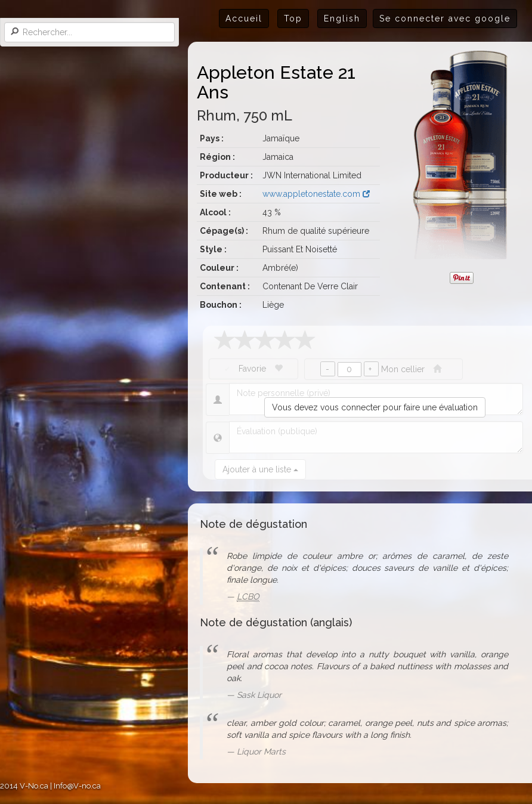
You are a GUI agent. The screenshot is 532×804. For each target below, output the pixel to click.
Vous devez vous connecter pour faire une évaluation (375, 407)
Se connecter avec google (445, 18)
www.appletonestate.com (316, 194)
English (342, 18)
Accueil (244, 18)
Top (293, 18)
